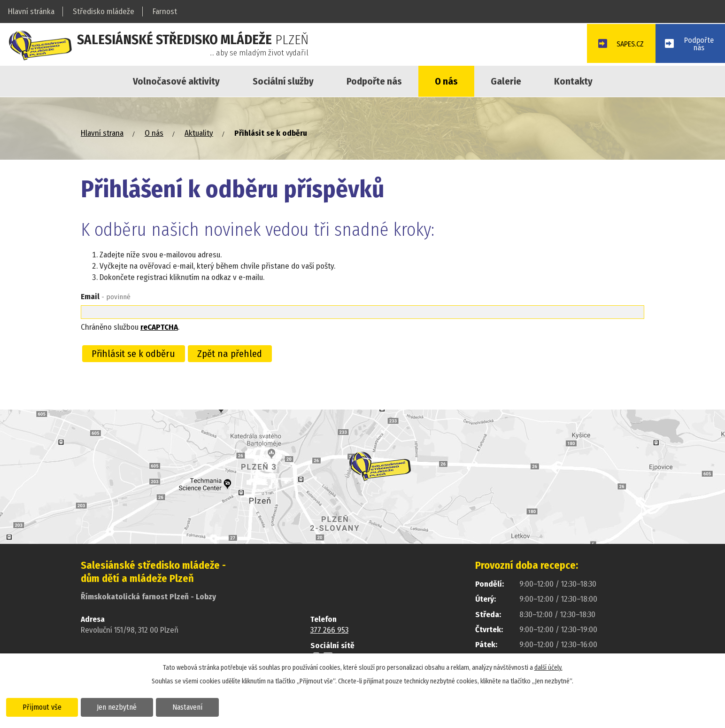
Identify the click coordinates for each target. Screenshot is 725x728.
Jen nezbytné (121, 706)
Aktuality (199, 133)
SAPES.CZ (624, 45)
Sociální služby (283, 81)
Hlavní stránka (31, 12)
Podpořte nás (374, 81)
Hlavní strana (102, 133)
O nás (446, 81)
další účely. (548, 667)
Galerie (506, 81)
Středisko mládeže (104, 12)
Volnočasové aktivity (176, 81)
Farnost (165, 12)
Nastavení (194, 706)
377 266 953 (329, 630)
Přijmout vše (43, 706)
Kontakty (573, 81)
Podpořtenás (698, 45)
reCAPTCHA (159, 327)
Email (106, 297)
